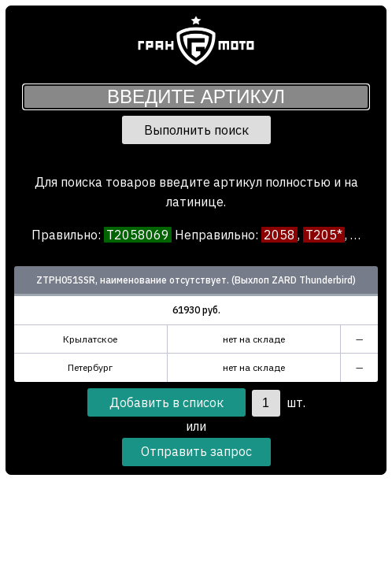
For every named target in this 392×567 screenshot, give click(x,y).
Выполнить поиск (196, 130)
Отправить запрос (196, 451)
